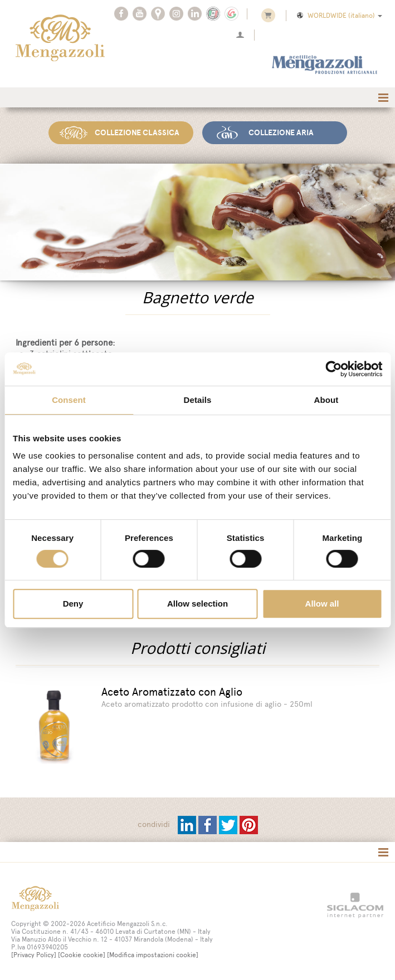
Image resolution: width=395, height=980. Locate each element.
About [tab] (326, 400)
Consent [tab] (69, 400)
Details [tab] (198, 400)
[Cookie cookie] (82, 954)
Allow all (322, 604)
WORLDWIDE (339, 16)
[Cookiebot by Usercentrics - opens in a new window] (333, 369)
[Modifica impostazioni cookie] (153, 954)
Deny (73, 604)
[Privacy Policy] (34, 954)
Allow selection (197, 604)
